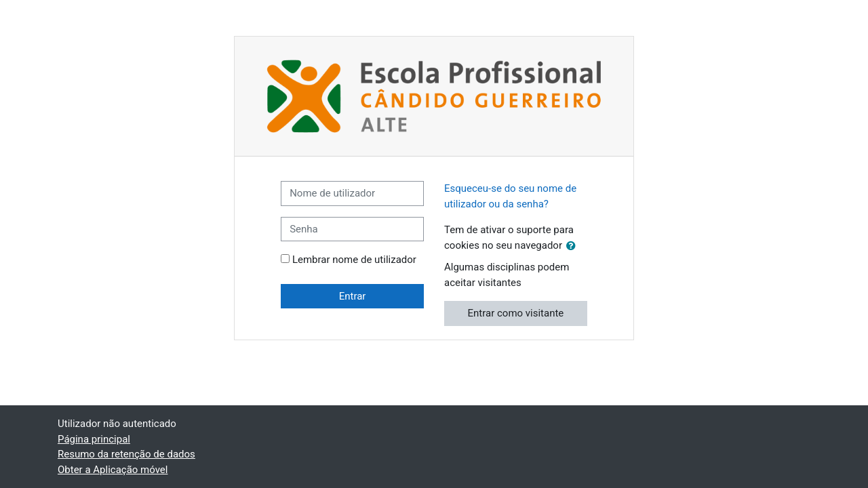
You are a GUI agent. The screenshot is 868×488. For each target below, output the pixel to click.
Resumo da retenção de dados (126, 454)
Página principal (94, 439)
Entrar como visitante (516, 313)
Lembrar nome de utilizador (354, 260)
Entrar (353, 296)
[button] (574, 246)
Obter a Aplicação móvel (113, 470)
